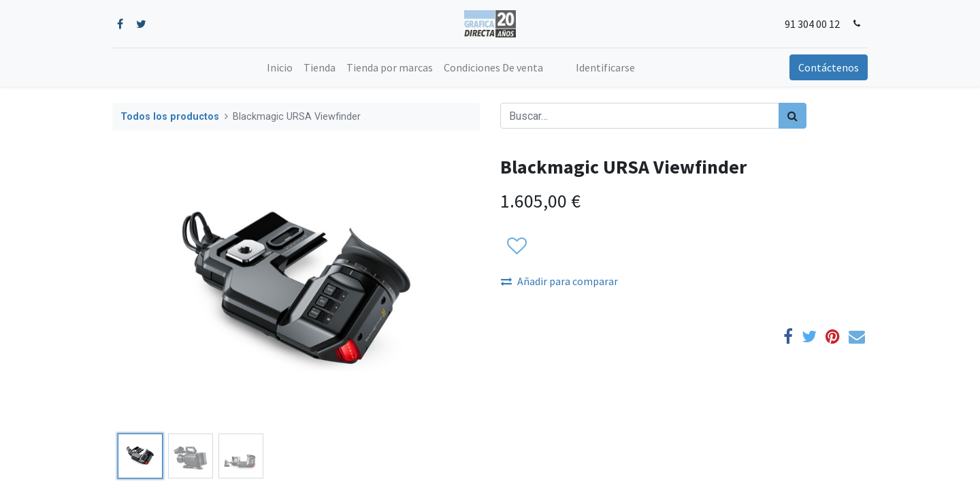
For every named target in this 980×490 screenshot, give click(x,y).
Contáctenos (829, 67)
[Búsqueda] (793, 116)
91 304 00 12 (812, 24)
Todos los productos (170, 117)
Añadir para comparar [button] (559, 281)
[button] (516, 246)
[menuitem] (280, 67)
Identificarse (605, 67)
